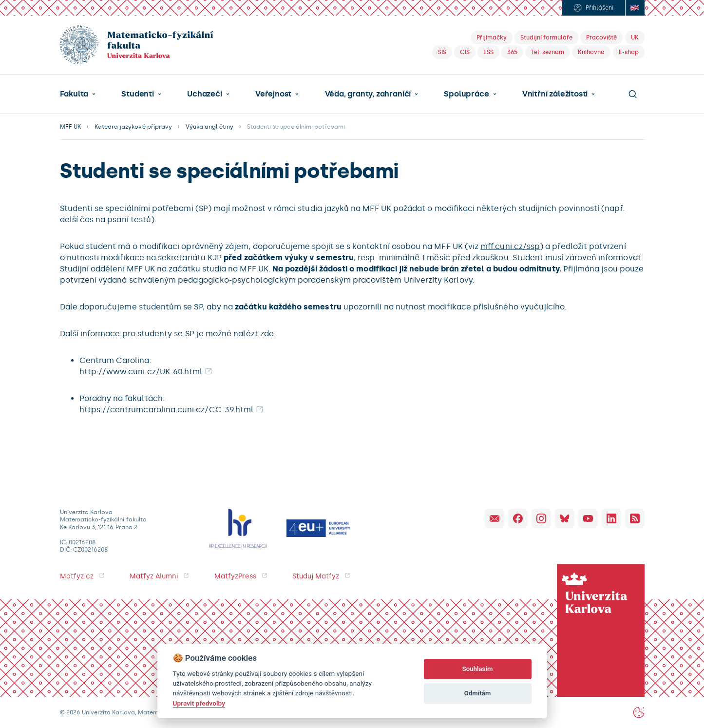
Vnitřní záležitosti (555, 94)
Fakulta (74, 94)
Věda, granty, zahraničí (368, 94)
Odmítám (478, 693)
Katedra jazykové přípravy (133, 127)
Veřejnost (273, 94)
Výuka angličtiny (209, 127)
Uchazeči (204, 94)
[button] (78, 94)
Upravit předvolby (199, 703)
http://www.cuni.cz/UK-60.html (141, 372)
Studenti (137, 94)
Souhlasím (478, 669)
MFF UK (70, 127)
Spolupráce (466, 94)
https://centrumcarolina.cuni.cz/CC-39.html (167, 410)
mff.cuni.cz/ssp (510, 246)
